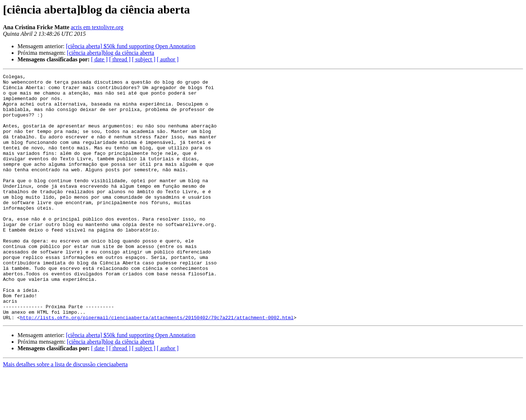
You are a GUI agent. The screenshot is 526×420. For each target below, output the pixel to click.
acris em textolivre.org (97, 27)
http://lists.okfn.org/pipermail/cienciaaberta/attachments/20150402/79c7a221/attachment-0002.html (157, 367)
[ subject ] (144, 59)
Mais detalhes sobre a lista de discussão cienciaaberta (65, 414)
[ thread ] (120, 59)
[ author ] (168, 59)
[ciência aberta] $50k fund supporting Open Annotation (131, 46)
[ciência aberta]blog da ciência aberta (110, 53)
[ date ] (99, 59)
